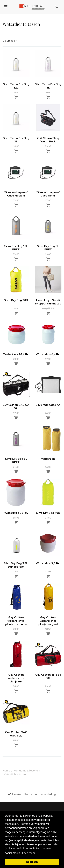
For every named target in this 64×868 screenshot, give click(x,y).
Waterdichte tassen (15, 774)
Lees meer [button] (29, 853)
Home (6, 770)
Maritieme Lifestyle (26, 770)
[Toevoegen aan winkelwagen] (16, 97)
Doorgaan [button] (32, 862)
